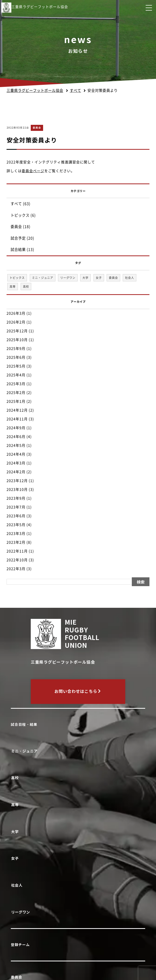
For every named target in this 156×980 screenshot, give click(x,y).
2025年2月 (16, 393)
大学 (16, 832)
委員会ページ (33, 171)
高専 (16, 805)
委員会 (37, 128)
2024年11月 (17, 419)
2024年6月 (16, 437)
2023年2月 (16, 542)
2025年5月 (16, 366)
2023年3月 (16, 534)
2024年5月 (16, 445)
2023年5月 (16, 525)
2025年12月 (17, 331)
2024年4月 (16, 454)
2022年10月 (17, 560)
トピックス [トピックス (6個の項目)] (17, 278)
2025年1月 (16, 401)
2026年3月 (16, 313)
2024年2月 (16, 472)
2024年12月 (17, 410)
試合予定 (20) (22, 238)
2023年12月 (17, 481)
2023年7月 (16, 507)
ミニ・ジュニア (25, 751)
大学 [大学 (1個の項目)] (85, 278)
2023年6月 (16, 516)
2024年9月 (16, 428)
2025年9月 (16, 349)
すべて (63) (21, 204)
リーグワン (21, 912)
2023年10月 (17, 489)
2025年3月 (16, 384)
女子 (16, 858)
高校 (16, 778)
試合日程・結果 (24, 725)
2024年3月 (16, 463)
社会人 (18, 885)
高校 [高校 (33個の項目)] (26, 287)
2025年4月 (16, 375)
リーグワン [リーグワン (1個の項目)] (68, 278)
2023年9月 (16, 498)
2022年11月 (17, 551)
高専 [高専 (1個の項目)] (13, 287)
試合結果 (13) (22, 250)
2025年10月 (17, 340)
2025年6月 (16, 357)
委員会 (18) (21, 227)
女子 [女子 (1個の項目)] (99, 278)
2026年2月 (16, 322)
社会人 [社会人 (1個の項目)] (130, 278)
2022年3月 (16, 569)
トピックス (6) (23, 215)
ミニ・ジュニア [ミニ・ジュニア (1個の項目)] (43, 278)
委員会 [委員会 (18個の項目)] (113, 278)
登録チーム (20, 945)
